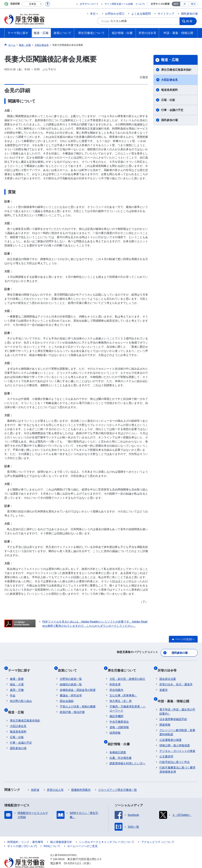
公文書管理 (166, 747)
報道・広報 (170, 60)
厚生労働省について (124, 667)
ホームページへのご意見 (82, 837)
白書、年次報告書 (121, 749)
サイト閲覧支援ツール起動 (119, 4)
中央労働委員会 (119, 716)
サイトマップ (166, 14)
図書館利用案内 (81, 781)
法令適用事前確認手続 (173, 710)
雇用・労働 (17, 685)
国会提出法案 (168, 674)
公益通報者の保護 (170, 731)
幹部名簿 (115, 679)
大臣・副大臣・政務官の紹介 (127, 674)
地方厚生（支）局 (121, 696)
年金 (13, 690)
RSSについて (52, 837)
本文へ (94, 14)
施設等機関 (116, 711)
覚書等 (164, 685)
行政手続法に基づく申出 (175, 753)
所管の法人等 (55, 781)
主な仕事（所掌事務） (123, 690)
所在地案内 (116, 685)
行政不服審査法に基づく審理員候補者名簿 (177, 760)
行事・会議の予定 (172, 110)
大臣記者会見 (169, 80)
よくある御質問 (141, 14)
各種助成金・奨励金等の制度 (78, 685)
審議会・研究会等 (71, 690)
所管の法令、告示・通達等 (176, 679)
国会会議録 (67, 696)
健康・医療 (17, 674)
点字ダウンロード (89, 4)
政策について (69, 667)
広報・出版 (168, 100)
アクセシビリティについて (158, 833)
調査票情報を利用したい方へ (127, 754)
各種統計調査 (118, 743)
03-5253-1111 (72, 854)
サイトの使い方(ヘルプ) (22, 837)
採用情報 (115, 727)
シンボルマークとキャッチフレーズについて (107, 833)
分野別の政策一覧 (71, 674)
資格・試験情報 (119, 722)
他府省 (35, 781)
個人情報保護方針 (61, 833)
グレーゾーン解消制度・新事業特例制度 (177, 723)
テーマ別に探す (21, 667)
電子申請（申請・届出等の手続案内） (177, 702)
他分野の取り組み (21, 696)
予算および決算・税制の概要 (78, 701)
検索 (191, 21)
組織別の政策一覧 (71, 679)
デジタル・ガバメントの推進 (177, 742)
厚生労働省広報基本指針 (176, 70)
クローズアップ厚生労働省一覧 (118, 781)
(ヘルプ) (140, 4)
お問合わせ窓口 (115, 14)
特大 (193, 4)
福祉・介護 (17, 679)
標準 (176, 4)
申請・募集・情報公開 (175, 694)
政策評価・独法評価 (72, 707)
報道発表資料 (169, 90)
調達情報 (165, 716)
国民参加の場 (189, 14)
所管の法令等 (169, 667)
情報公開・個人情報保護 (175, 736)
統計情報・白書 (121, 737)
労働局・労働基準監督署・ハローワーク (127, 703)
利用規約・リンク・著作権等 (25, 833)
